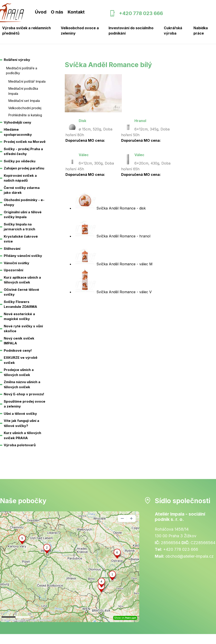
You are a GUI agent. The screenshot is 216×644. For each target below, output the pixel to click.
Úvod (41, 12)
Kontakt (76, 12)
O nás (57, 12)
